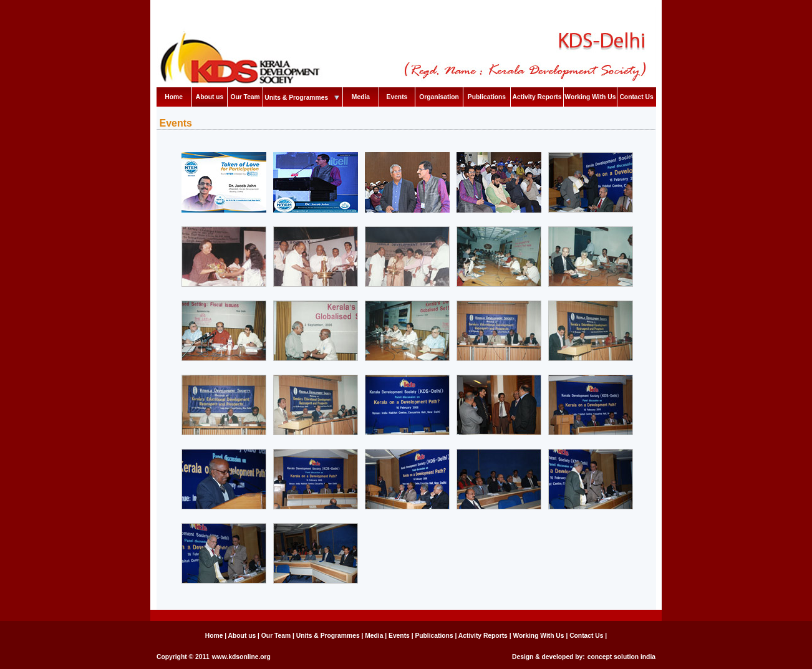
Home (174, 97)
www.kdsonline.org (241, 657)
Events (397, 97)
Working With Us (590, 97)
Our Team (245, 97)
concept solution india (621, 657)
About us (210, 97)
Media (361, 97)
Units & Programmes (303, 98)
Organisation (439, 97)
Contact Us (636, 97)
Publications (487, 97)
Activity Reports (537, 97)
